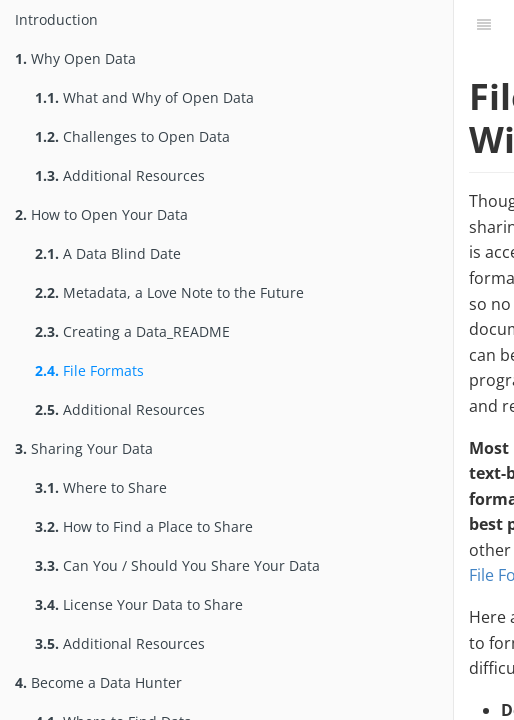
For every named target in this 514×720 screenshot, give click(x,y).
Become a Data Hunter (98, 682)
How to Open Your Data (101, 214)
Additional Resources (120, 175)
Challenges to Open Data (132, 136)
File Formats (89, 370)
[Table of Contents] (484, 25)
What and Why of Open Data (144, 97)
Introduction (56, 19)
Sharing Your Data (84, 448)
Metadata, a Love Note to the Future (169, 292)
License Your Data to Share (139, 604)
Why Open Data (75, 58)
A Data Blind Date (108, 253)
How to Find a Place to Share (144, 526)
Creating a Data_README (132, 331)
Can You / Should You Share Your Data (177, 565)
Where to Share (101, 487)
